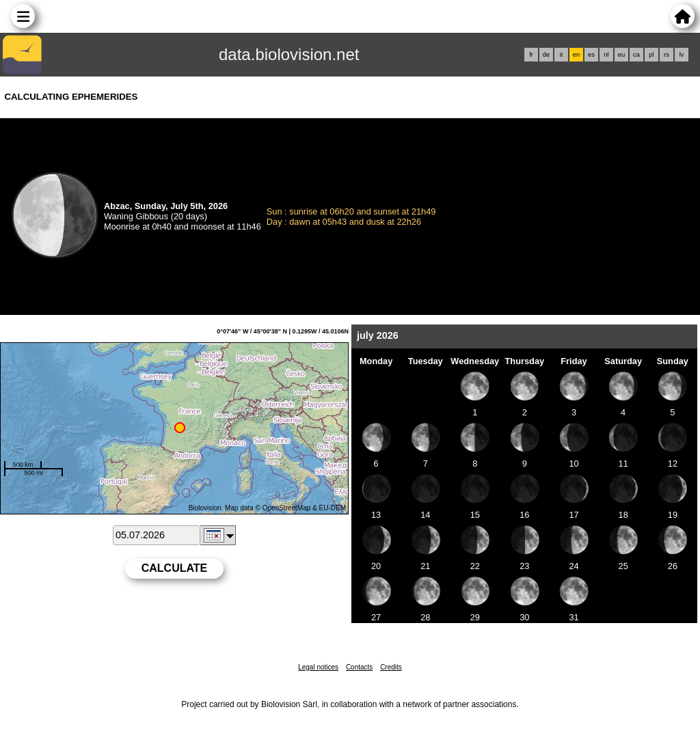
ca (636, 55)
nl (606, 55)
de (546, 55)
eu (621, 55)
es (591, 55)
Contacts (359, 667)
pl (651, 55)
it (562, 55)
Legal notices (318, 667)
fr (531, 55)
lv (682, 55)
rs (667, 55)
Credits (391, 667)
